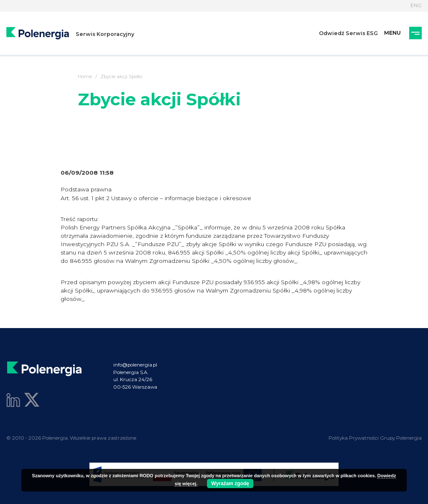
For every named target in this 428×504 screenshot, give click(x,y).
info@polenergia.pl (135, 365)
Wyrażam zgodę (230, 484)
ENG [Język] (416, 5)
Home (85, 76)
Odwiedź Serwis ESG (348, 33)
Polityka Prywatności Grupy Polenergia (375, 438)
